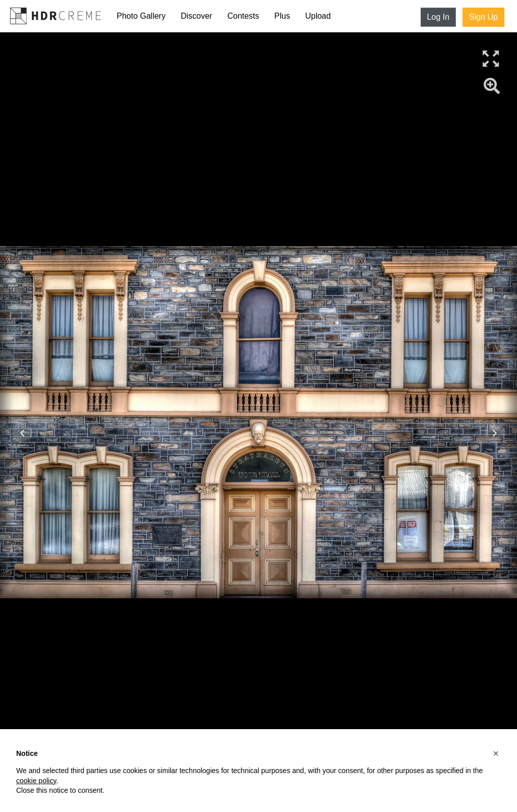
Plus (282, 16)
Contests (243, 16)
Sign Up (483, 17)
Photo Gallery (141, 16)
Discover (196, 16)
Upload (318, 16)
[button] (496, 753)
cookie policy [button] (36, 781)
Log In (438, 17)
